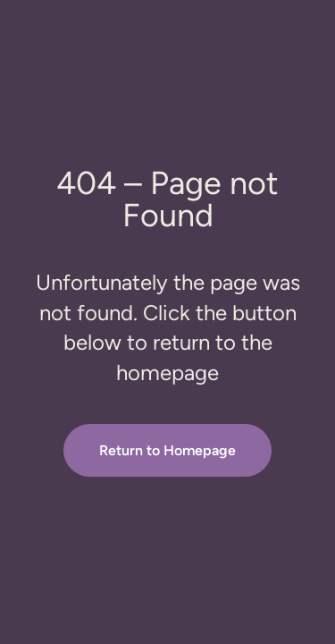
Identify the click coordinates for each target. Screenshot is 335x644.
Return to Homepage (167, 450)
